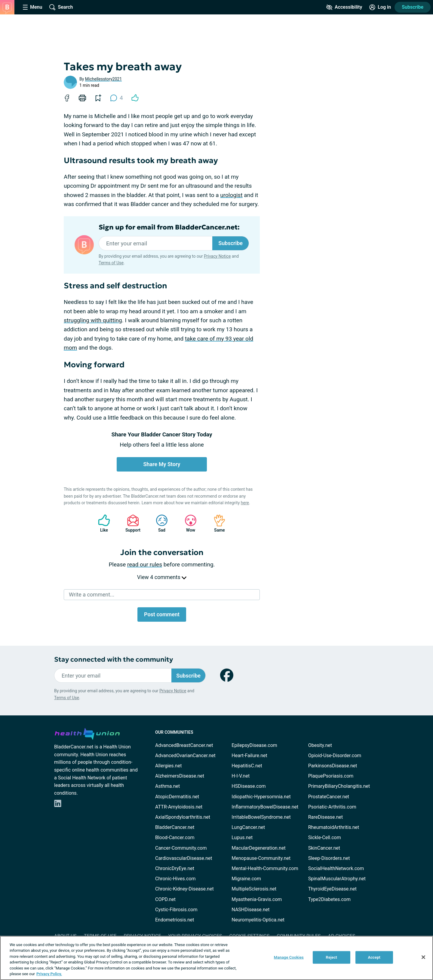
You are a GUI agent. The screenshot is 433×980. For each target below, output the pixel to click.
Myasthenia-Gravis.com (257, 899)
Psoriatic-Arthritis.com (332, 807)
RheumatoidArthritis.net (334, 827)
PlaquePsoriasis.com (331, 776)
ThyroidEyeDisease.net (332, 889)
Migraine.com (246, 879)
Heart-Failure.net (249, 755)
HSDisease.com (249, 786)
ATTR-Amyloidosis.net (179, 807)
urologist (231, 195)
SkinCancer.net (324, 848)
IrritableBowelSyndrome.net (261, 817)
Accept (374, 957)
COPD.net (165, 899)
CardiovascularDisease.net (184, 858)
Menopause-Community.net (261, 858)
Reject (332, 957)
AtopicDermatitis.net (177, 797)
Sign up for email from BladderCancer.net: (169, 227)
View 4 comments (162, 577)
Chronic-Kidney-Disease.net (184, 889)
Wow (188, 523)
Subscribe (413, 7)
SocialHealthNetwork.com (336, 868)
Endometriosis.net (175, 920)
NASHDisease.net (250, 910)
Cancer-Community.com (181, 848)
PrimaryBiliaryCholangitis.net (339, 786)
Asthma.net (167, 786)
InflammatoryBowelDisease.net (265, 807)
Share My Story (162, 464)
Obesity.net (320, 745)
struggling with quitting (93, 320)
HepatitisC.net (247, 766)
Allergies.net (168, 766)
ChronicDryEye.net (175, 868)
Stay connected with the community (114, 659)
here (245, 503)
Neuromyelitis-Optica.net (258, 920)
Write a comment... (92, 595)
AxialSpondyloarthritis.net (183, 817)
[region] (216, 958)
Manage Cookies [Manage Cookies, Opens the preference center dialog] (289, 957)
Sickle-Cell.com (325, 837)
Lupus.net (242, 837)
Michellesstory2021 (103, 79)
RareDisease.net (326, 817)
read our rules (145, 564)
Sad (159, 523)
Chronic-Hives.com (175, 879)
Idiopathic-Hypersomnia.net (261, 797)
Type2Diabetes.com (329, 899)
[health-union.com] (87, 733)
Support (131, 523)
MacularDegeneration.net (258, 848)
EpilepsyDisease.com (254, 745)
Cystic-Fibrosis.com (176, 910)
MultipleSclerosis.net (254, 889)
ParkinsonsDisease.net (333, 766)
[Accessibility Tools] (344, 7)
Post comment (162, 614)
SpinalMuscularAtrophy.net (337, 879)
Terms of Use (111, 263)
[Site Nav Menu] (32, 7)
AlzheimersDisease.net (180, 776)
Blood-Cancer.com (175, 837)
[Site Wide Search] (61, 7)
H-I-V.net (241, 776)
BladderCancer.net (175, 827)
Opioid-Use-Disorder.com (335, 755)
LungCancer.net (248, 827)
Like (101, 523)
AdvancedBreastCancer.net (184, 745)
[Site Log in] (380, 7)
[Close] (423, 957)
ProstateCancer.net (329, 797)
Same (216, 523)
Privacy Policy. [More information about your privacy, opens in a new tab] (49, 974)
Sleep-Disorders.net (329, 858)
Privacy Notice (217, 256)
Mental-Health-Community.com (265, 868)
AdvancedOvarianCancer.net (185, 755)
